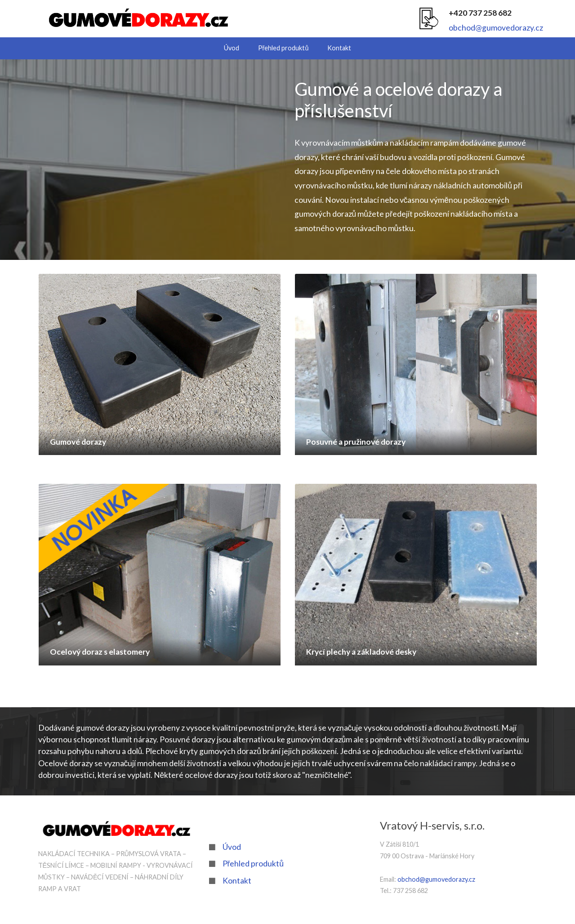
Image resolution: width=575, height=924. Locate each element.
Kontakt (339, 48)
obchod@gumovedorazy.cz (496, 28)
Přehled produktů (283, 48)
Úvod (232, 48)
